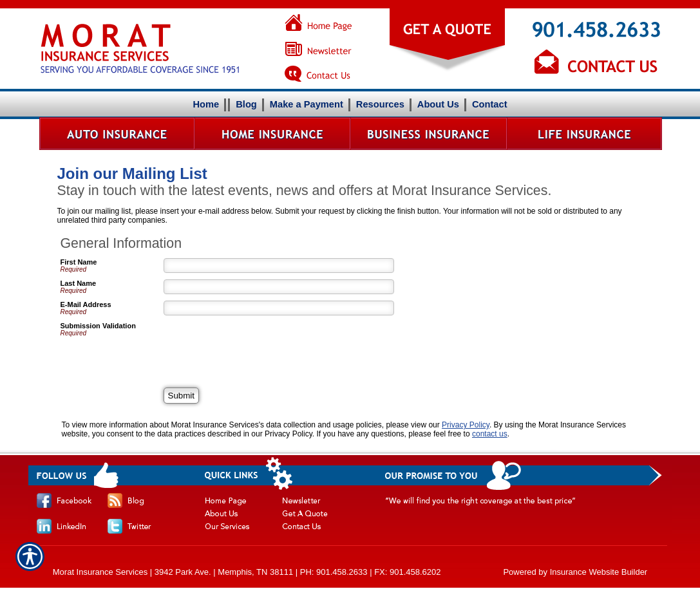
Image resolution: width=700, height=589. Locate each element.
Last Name (79, 283)
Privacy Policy (466, 425)
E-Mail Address (86, 304)
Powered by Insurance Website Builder (575, 572)
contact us (490, 434)
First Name (79, 262)
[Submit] (181, 396)
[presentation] (261, 347)
